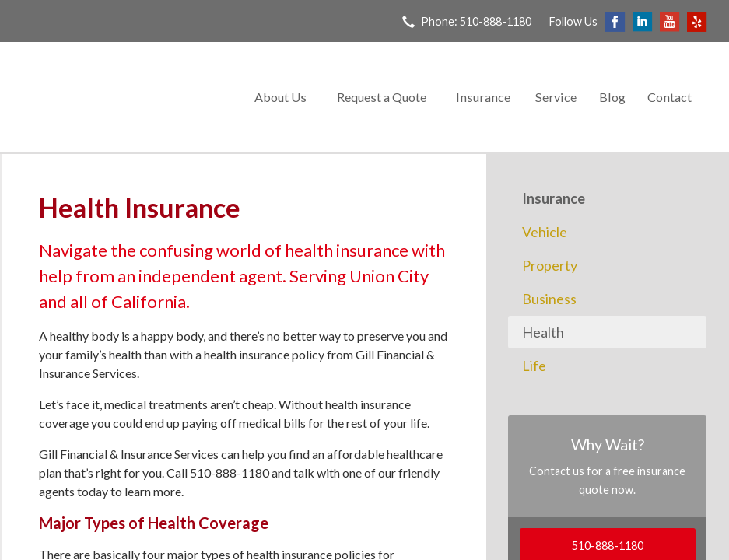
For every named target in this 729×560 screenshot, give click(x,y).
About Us (280, 97)
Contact (669, 97)
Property (550, 265)
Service (556, 97)
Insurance (483, 97)
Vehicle (545, 232)
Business (549, 299)
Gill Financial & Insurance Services (122, 98)
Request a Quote (382, 97)
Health (543, 332)
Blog (612, 97)
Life (534, 366)
